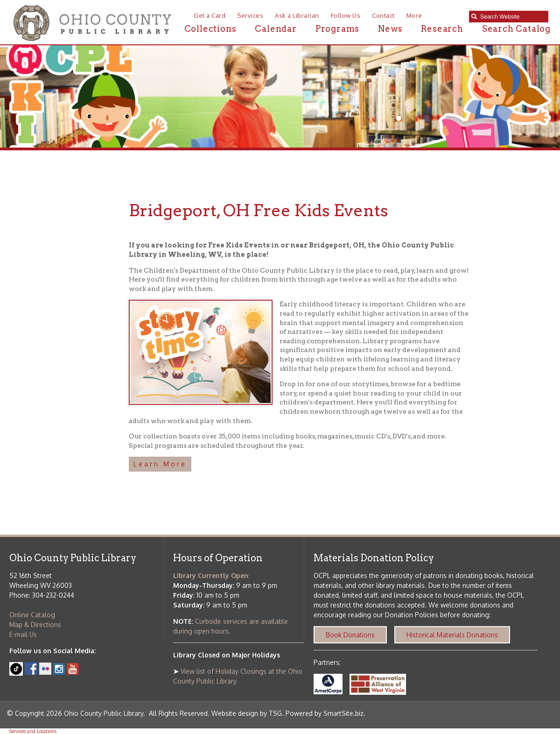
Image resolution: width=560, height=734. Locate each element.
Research (442, 29)
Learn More (160, 464)
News (390, 29)
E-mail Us (23, 634)
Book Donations (350, 635)
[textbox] (512, 17)
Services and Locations (33, 731)
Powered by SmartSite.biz (325, 713)
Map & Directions (35, 625)
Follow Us (346, 15)
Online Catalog (32, 615)
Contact (383, 15)
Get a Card (210, 15)
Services (250, 15)
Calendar (276, 29)
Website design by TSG (247, 713)
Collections (210, 29)
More (414, 15)
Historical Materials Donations (452, 635)
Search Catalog (516, 29)
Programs (337, 29)
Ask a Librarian (297, 15)
